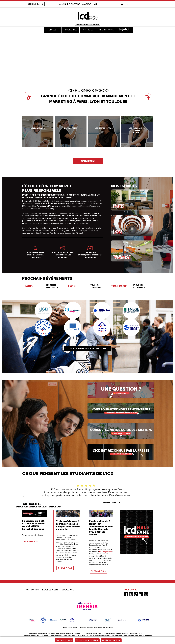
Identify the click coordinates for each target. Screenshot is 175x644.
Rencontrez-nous (64, 640)
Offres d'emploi (99, 628)
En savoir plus (31, 542)
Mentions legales (86, 628)
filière (137, 131)
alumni (63, 4)
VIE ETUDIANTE (95, 538)
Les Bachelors (38, 128)
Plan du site (110, 628)
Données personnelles (71, 628)
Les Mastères (71, 128)
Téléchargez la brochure (87, 640)
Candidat (87, 4)
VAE (96, 4)
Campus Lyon (55, 507)
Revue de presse (50, 590)
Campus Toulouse (39, 507)
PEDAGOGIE (27, 533)
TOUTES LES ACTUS (112, 503)
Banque (137, 133)
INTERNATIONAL (62, 533)
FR (122, 4)
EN (127, 4)
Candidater (88, 161)
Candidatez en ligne (111, 640)
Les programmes (137, 128)
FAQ (27, 590)
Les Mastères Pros (104, 128)
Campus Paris (22, 507)
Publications (68, 590)
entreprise (74, 4)
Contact (35, 590)
